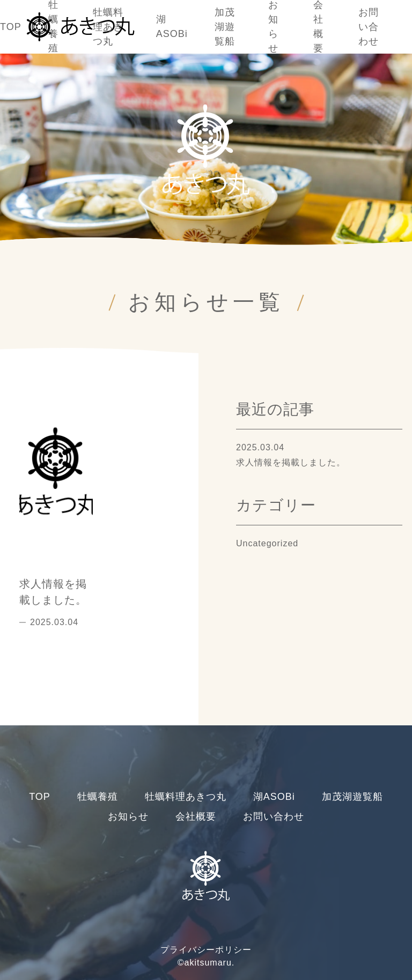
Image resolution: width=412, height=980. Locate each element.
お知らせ (128, 816)
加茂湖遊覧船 (225, 27)
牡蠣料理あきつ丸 (108, 27)
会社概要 (196, 816)
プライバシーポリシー (206, 950)
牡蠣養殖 (98, 797)
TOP (11, 27)
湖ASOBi (274, 797)
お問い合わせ (369, 27)
